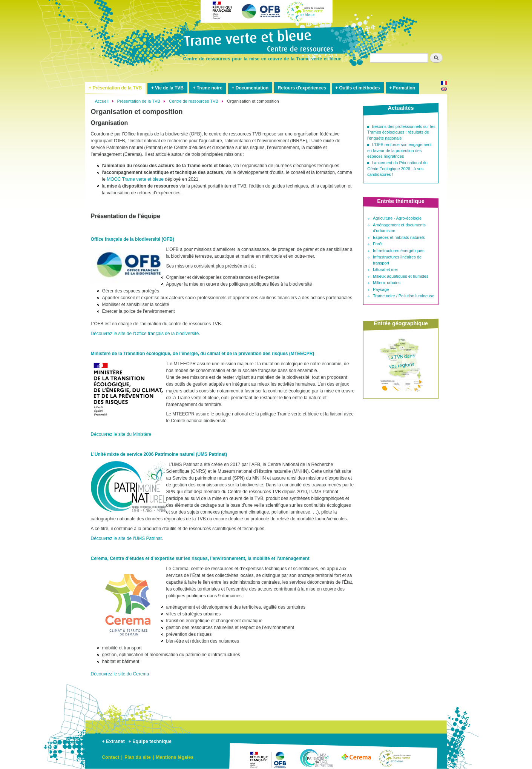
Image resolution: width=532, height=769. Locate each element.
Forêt (378, 244)
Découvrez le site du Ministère (121, 434)
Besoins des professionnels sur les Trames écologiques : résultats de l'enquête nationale (401, 132)
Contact (111, 757)
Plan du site (138, 757)
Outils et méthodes (360, 88)
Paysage (381, 289)
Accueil (102, 101)
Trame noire (210, 88)
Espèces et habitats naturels (399, 237)
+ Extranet (113, 741)
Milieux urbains (387, 283)
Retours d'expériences (302, 88)
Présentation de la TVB (117, 88)
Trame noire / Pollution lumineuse (404, 296)
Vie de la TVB (169, 88)
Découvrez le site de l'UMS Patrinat (126, 538)
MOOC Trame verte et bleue (135, 179)
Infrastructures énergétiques (399, 251)
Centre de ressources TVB (194, 101)
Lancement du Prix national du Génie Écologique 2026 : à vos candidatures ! (397, 168)
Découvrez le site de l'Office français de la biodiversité (145, 334)
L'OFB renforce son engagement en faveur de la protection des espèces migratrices (399, 150)
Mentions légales (175, 757)
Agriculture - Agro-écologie (397, 218)
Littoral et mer (386, 269)
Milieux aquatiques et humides (401, 276)
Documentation (252, 88)
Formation (404, 88)
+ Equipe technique (150, 741)
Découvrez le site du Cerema (120, 674)
